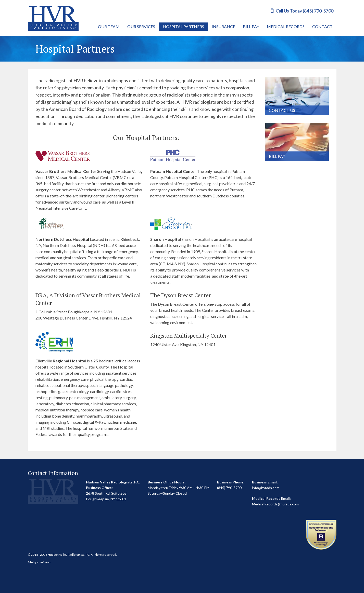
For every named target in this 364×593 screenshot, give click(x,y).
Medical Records (286, 26)
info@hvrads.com (266, 488)
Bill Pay (251, 26)
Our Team (109, 26)
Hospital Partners (183, 26)
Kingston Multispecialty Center (189, 335)
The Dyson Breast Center (180, 295)
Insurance (223, 26)
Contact (322, 26)
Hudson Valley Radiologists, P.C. (53, 18)
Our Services (141, 26)
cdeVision (44, 562)
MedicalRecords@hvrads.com (275, 504)
